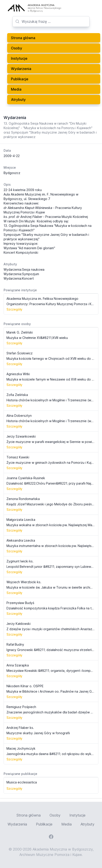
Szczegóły (14, 309)
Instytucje (19, 58)
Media (16, 89)
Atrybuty (18, 100)
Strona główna (29, 815)
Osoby (17, 48)
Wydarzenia (21, 69)
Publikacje (20, 79)
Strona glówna (23, 38)
